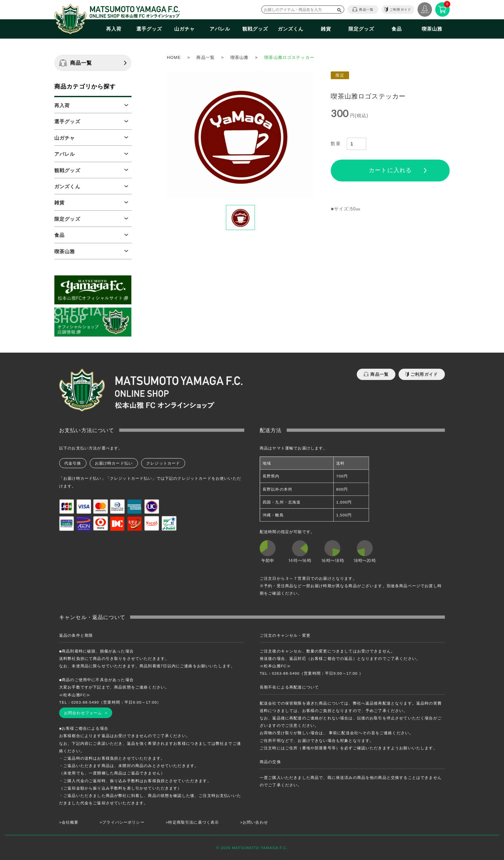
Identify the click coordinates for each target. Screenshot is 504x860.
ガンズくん (291, 29)
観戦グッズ (255, 29)
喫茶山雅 (432, 29)
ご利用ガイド (398, 9)
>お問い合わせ (254, 822)
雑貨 (326, 29)
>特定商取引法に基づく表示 (193, 822)
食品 (397, 29)
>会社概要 (69, 822)
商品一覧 (363, 9)
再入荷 (114, 29)
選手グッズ (149, 29)
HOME (174, 57)
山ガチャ (185, 29)
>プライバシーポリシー (122, 822)
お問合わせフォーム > (86, 713)
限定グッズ (361, 29)
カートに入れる (390, 170)
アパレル (220, 29)
